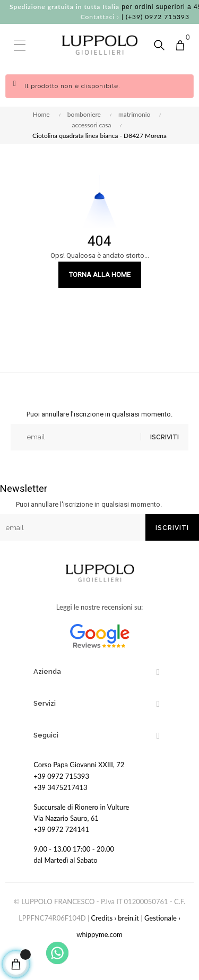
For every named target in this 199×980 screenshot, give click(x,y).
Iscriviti (165, 437)
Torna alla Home (100, 275)
